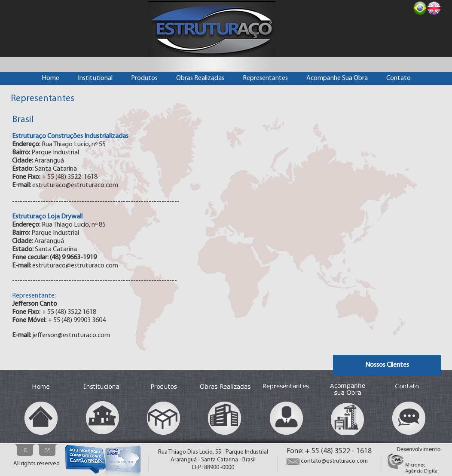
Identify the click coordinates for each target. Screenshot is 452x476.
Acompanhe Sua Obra (337, 78)
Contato (399, 78)
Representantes (265, 78)
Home (50, 78)
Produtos (144, 78)
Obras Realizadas (200, 78)
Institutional (95, 78)
